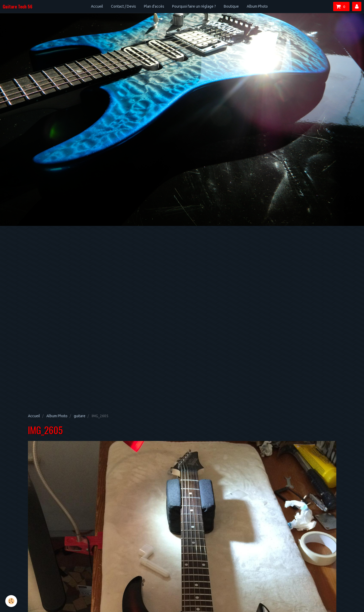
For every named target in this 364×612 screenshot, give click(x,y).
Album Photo (257, 6)
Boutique (231, 6)
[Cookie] (11, 601)
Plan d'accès (154, 6)
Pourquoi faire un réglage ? (194, 6)
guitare (80, 416)
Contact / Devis (123, 6)
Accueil (97, 6)
